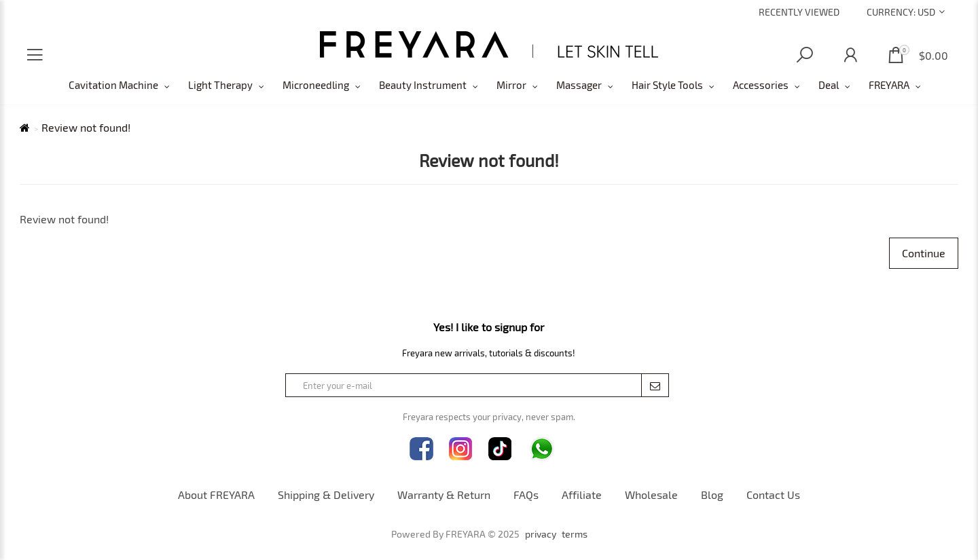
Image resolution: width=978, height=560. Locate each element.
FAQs (526, 494)
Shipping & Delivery (326, 494)
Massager (579, 85)
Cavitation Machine (113, 85)
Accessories (761, 85)
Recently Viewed (799, 12)
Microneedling (316, 85)
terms (575, 534)
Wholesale (651, 494)
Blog (712, 494)
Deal (829, 85)
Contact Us (773, 494)
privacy (541, 534)
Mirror (511, 85)
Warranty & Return (444, 494)
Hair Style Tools (667, 85)
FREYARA (889, 85)
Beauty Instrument (423, 85)
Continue (924, 253)
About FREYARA (216, 494)
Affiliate (582, 494)
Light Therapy (220, 85)
